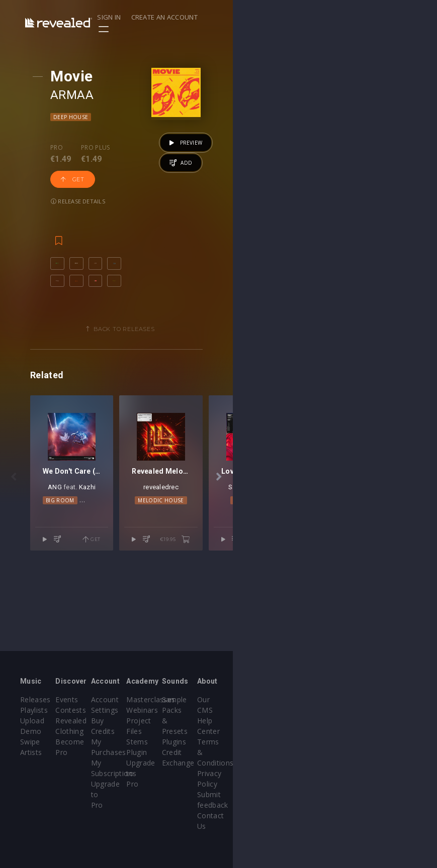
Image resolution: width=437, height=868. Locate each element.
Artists (31, 752)
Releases (35, 710)
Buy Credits (179, 731)
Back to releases (222, 333)
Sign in (305, 17)
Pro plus (109, 148)
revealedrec (314, 592)
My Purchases (183, 742)
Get (155, 157)
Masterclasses (253, 710)
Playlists (34, 721)
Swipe (30, 742)
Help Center (388, 721)
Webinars (244, 721)
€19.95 (379, 633)
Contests (105, 721)
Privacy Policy (391, 752)
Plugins (310, 731)
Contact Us (386, 784)
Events (101, 710)
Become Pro (111, 752)
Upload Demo (44, 731)
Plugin (239, 752)
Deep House (84, 117)
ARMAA (85, 95)
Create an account (361, 17)
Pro (70, 148)
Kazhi (138, 592)
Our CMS (383, 710)
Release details (91, 179)
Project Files (249, 731)
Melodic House (314, 606)
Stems (239, 742)
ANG (106, 592)
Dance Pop (141, 606)
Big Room (103, 606)
